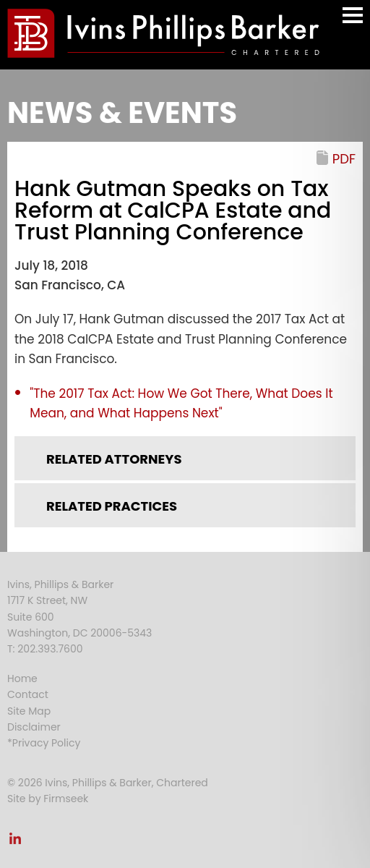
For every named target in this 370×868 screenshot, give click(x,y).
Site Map (29, 711)
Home (22, 678)
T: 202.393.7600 (45, 649)
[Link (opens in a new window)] (15, 843)
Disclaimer (34, 727)
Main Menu (353, 22)
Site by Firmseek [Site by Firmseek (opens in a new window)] (48, 799)
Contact (28, 694)
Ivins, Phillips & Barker (60, 584)
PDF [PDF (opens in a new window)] (344, 159)
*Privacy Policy (44, 743)
